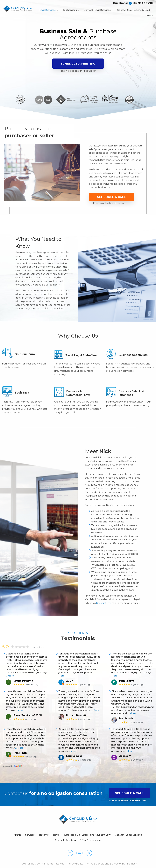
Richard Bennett (76, 715)
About (17, 835)
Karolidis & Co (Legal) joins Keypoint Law (87, 835)
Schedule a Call (111, 197)
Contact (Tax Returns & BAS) (134, 10)
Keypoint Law (104, 603)
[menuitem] (48, 10)
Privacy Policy (75, 864)
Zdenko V (125, 756)
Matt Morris (126, 718)
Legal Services (47, 10)
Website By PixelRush (124, 864)
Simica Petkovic (23, 681)
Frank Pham (21, 753)
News (150, 15)
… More (10, 676)
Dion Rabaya (127, 681)
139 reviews (38, 648)
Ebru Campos (74, 756)
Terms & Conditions (98, 864)
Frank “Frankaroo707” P (28, 715)
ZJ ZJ (70, 681)
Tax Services (70, 10)
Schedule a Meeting (78, 64)
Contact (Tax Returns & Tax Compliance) (78, 840)
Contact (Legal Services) (98, 10)
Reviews (44, 835)
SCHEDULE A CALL (129, 793)
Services (30, 835)
